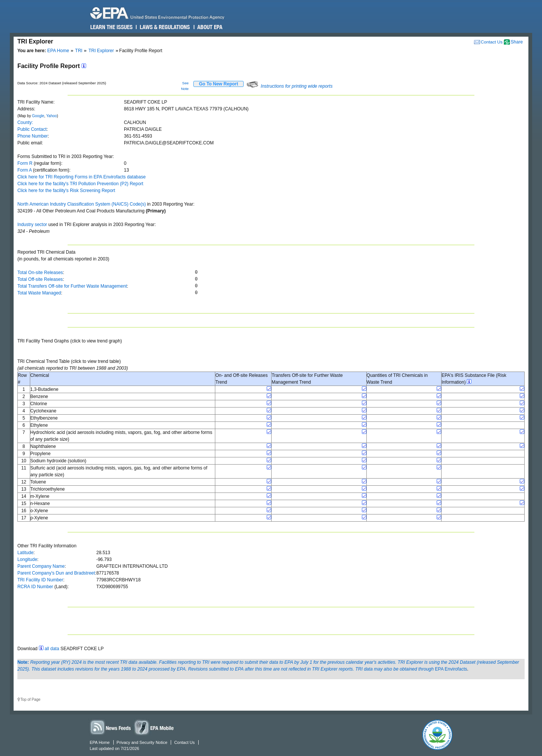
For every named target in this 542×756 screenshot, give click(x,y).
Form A (25, 170)
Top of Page (30, 699)
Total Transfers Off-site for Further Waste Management (72, 286)
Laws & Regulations (164, 27)
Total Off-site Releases (40, 279)
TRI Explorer (101, 51)
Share (517, 42)
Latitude (25, 553)
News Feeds (111, 727)
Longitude (27, 559)
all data (52, 649)
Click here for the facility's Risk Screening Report (66, 191)
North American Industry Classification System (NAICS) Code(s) (82, 204)
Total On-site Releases (40, 273)
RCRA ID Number (35, 587)
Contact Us (492, 42)
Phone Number (33, 136)
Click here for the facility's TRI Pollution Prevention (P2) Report (80, 184)
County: (25, 122)
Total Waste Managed (39, 293)
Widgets (154, 727)
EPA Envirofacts (451, 669)
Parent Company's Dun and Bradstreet (56, 573)
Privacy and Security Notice (142, 742)
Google (38, 116)
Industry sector (32, 225)
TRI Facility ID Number (40, 580)
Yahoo (51, 116)
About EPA (209, 27)
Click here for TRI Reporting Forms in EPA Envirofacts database (82, 177)
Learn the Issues (111, 27)
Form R (25, 163)
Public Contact (32, 129)
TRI (79, 51)
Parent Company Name (41, 566)
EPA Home (58, 51)
